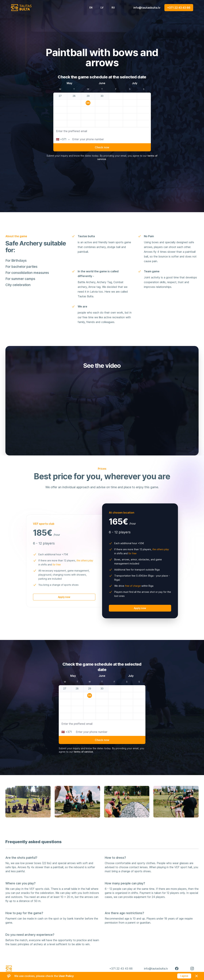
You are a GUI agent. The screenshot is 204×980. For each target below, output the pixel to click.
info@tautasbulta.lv (147, 8)
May (69, 83)
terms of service (83, 752)
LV (102, 8)
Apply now (64, 597)
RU (113, 8)
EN (91, 8)
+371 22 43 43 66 (179, 8)
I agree (184, 976)
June (102, 83)
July (135, 83)
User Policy (66, 976)
